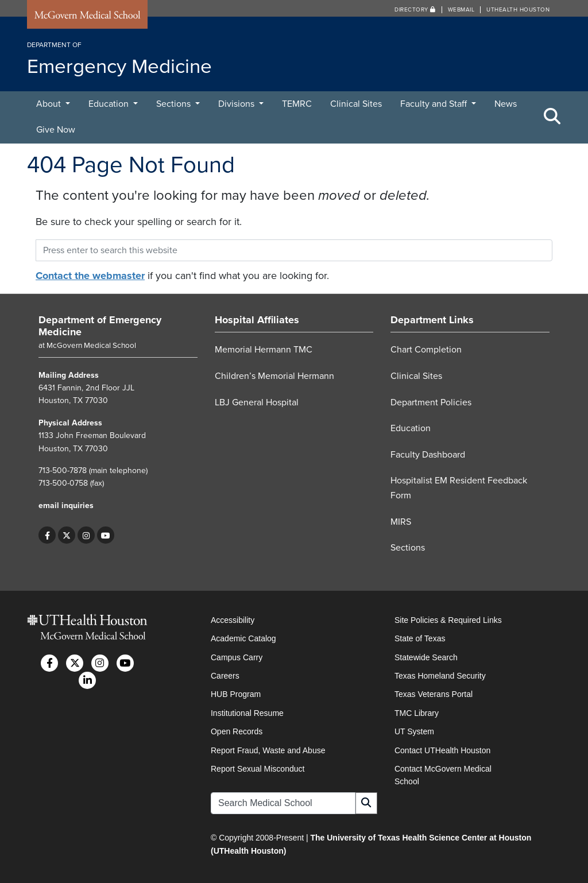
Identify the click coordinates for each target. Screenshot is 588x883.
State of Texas (420, 638)
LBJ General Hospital (257, 402)
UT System (414, 731)
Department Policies (431, 402)
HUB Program (236, 694)
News (506, 104)
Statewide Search (426, 657)
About (50, 104)
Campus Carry (237, 657)
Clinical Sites (356, 104)
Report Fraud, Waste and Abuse (268, 750)
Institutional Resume (247, 713)
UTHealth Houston (518, 10)
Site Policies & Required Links (448, 620)
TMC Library (417, 713)
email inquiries (66, 506)
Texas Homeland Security (440, 676)
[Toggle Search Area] (552, 117)
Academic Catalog (243, 638)
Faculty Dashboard (428, 455)
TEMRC (297, 104)
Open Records (237, 731)
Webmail (461, 10)
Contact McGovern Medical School (443, 775)
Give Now (56, 130)
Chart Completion (426, 350)
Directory (415, 10)
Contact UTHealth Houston (442, 750)
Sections (175, 104)
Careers (225, 676)
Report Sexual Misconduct (258, 769)
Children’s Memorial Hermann (274, 376)
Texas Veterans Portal (434, 694)
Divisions (237, 104)
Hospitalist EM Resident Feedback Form (459, 488)
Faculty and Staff (435, 104)
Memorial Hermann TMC (264, 350)
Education (110, 104)
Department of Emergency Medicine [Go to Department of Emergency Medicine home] (100, 326)
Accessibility (233, 620)
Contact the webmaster (90, 276)
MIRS (401, 522)
